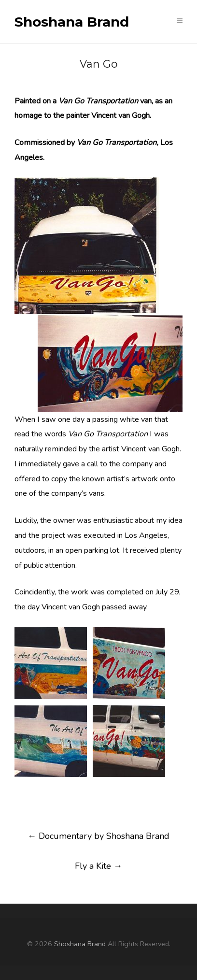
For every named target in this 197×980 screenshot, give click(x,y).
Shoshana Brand (72, 22)
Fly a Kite (98, 866)
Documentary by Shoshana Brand (98, 836)
